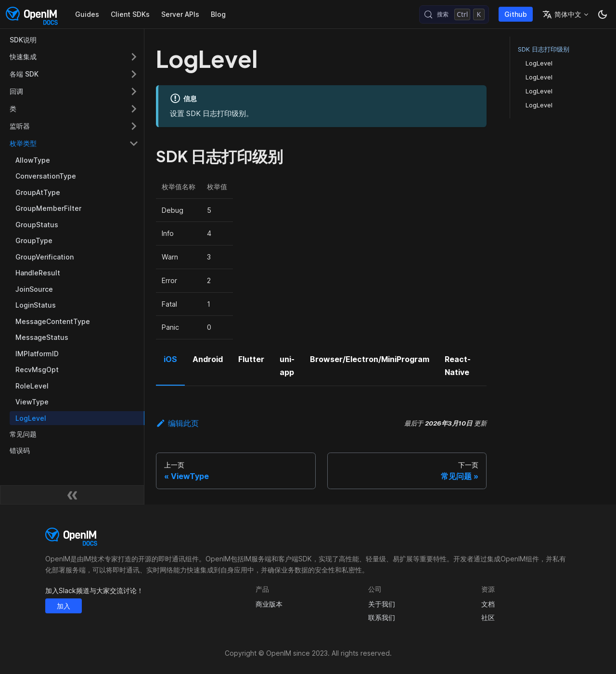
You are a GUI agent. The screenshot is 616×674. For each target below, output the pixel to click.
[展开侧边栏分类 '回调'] (134, 91)
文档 (488, 604)
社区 (488, 617)
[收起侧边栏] (72, 495)
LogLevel (539, 63)
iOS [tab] (170, 359)
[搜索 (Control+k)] (454, 14)
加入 (64, 606)
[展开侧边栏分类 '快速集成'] (134, 57)
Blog (218, 14)
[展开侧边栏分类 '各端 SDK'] (134, 74)
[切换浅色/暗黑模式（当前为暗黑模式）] (603, 14)
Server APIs (180, 14)
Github (516, 14)
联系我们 (382, 617)
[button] (74, 143)
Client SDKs (130, 14)
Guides (87, 14)
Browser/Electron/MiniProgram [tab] (370, 359)
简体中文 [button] (562, 14)
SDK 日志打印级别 (544, 49)
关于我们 (382, 604)
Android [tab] (208, 359)
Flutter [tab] (251, 359)
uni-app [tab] (287, 365)
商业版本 (269, 604)
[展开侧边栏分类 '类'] (134, 109)
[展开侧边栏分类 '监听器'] (134, 126)
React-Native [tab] (458, 365)
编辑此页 (177, 423)
